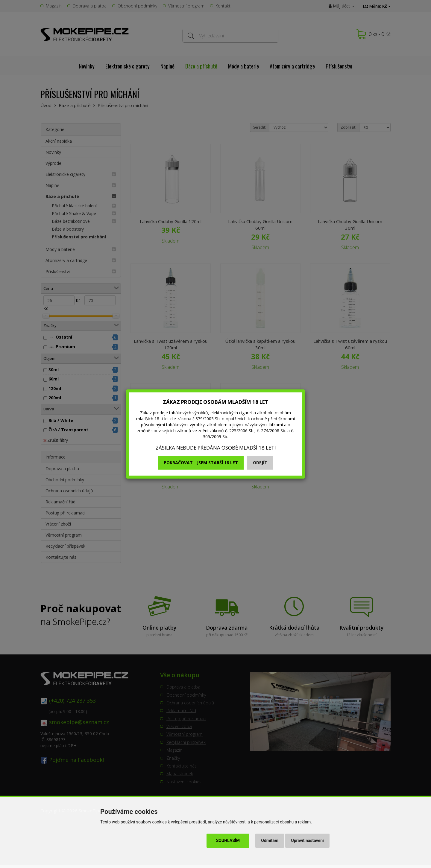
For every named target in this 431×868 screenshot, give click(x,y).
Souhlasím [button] (228, 840)
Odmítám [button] (270, 840)
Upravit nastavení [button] (308, 840)
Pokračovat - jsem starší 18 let (201, 463)
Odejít (260, 463)
